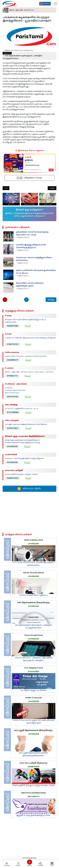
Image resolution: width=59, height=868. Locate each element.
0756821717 (12, 376)
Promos (18, 864)
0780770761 (13, 344)
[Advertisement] (29, 513)
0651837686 (12, 326)
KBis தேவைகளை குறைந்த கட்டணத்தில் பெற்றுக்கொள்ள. (22, 56)
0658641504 (13, 478)
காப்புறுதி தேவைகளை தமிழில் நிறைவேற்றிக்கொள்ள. (34, 754)
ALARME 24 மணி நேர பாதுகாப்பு (34, 595)
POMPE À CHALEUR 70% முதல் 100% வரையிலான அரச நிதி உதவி (34, 722)
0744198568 (13, 412)
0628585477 (13, 360)
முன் (6, 188)
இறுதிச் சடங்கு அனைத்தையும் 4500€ (34, 815)
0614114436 (12, 397)
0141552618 (12, 446)
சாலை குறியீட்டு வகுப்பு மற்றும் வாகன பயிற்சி (34, 786)
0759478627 (13, 428)
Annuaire (40, 864)
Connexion (45, 4)
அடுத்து (52, 188)
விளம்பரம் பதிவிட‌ (29, 489)
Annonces (7, 864)
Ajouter (29, 864)
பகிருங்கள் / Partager (29, 178)
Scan (52, 864)
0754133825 (34, 672)
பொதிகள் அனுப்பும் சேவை (34, 690)
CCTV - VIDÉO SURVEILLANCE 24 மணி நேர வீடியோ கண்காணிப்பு (34, 564)
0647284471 (34, 797)
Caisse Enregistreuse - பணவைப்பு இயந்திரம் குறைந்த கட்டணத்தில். (34, 659)
